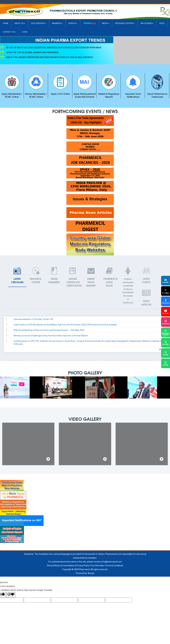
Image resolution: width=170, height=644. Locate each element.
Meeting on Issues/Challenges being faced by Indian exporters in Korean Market (51, 336)
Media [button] (106, 23)
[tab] (146, 275)
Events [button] (73, 23)
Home (6, 23)
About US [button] (20, 23)
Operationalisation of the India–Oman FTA (33, 319)
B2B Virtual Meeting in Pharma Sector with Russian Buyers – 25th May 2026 (49, 330)
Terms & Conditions (114, 566)
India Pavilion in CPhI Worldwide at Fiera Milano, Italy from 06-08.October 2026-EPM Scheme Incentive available (65, 325)
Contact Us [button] (9, 32)
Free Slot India (97, 566)
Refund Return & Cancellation (61, 566)
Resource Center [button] (125, 23)
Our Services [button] (38, 23)
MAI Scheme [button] (147, 23)
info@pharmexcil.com (112, 562)
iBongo (91, 573)
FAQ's (162, 23)
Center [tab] (36, 275)
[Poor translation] (11, 595)
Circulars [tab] (17, 275)
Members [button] (57, 23)
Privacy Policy (83, 566)
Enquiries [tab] (54, 275)
